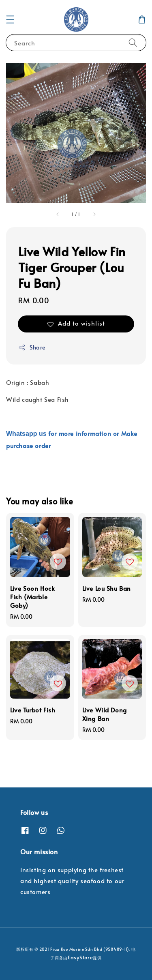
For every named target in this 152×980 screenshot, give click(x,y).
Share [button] (32, 347)
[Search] (133, 42)
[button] (10, 19)
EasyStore (80, 957)
